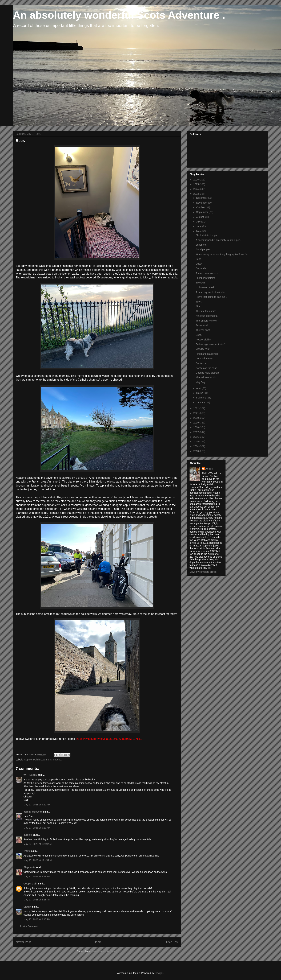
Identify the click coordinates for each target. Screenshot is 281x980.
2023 (196, 194)
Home (98, 942)
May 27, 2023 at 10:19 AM (38, 844)
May (199, 231)
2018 (196, 427)
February (201, 398)
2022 (196, 408)
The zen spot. (203, 330)
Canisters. (201, 363)
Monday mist (202, 349)
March (200, 393)
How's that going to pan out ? (211, 297)
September (202, 212)
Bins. (198, 306)
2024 (196, 189)
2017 (196, 432)
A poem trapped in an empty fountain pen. (218, 240)
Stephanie (29, 867)
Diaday (27, 907)
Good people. (203, 249)
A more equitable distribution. (211, 292)
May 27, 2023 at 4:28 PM (37, 900)
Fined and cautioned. (207, 354)
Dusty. (199, 264)
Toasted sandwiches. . (208, 273)
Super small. (202, 325)
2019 (196, 423)
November (202, 203)
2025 (196, 184)
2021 (196, 413)
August (200, 217)
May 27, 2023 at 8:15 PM (37, 919)
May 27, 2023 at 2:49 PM (37, 876)
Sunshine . (201, 245)
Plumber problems (206, 278)
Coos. (199, 335)
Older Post (172, 942)
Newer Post (23, 942)
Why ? (199, 302)
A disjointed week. (205, 287)
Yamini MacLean (33, 812)
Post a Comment (29, 926)
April (199, 388)
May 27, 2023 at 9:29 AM (37, 828)
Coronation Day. (204, 359)
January (201, 402)
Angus (209, 469)
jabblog (28, 835)
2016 (196, 437)
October (201, 207)
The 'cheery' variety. (206, 321)
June (199, 226)
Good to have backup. (208, 373)
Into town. (201, 283)
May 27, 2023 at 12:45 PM (38, 860)
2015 (196, 442)
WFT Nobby (30, 775)
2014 (196, 446)
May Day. (201, 382)
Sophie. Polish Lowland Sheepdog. (43, 760)
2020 (196, 418)
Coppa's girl (30, 884)
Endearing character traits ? (211, 344)
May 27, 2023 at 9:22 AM (37, 805)
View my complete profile (203, 572)
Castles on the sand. (207, 368)
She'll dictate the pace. (208, 235)
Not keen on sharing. (207, 316)
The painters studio (206, 377)
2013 (196, 451)
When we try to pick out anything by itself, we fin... (223, 254)
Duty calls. (201, 268)
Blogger (159, 973)
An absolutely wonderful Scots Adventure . (119, 15)
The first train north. (206, 311)
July (199, 222)
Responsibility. (203, 340)
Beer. (198, 259)
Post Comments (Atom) (104, 951)
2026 (196, 180)
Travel (27, 851)
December (202, 198)
